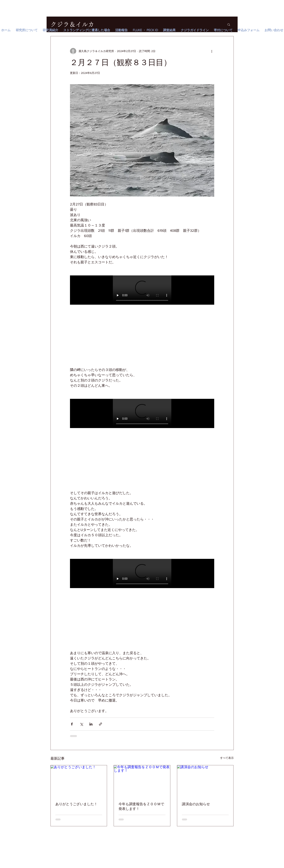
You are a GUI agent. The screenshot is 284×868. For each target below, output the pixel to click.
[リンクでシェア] (100, 724)
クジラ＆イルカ (72, 24)
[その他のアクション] (212, 51)
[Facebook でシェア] (72, 724)
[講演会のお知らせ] (205, 781)
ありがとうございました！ (76, 804)
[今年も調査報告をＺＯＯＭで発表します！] (142, 781)
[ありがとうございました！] (79, 781)
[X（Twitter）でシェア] (81, 724)
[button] (229, 24)
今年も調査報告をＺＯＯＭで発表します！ (141, 806)
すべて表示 (227, 758)
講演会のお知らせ (196, 804)
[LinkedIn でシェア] (91, 724)
